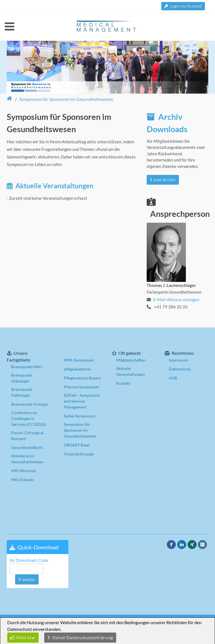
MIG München (24, 471)
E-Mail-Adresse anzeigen (176, 300)
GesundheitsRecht (27, 447)
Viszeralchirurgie (79, 454)
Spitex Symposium (80, 416)
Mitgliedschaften (131, 360)
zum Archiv (163, 180)
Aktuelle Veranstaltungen (130, 371)
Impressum (178, 360)
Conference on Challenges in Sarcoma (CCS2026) (29, 418)
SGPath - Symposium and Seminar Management (82, 401)
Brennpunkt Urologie (30, 404)
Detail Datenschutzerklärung (80, 637)
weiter (27, 579)
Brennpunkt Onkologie (22, 378)
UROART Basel (77, 445)
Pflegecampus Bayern (82, 378)
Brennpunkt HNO (27, 367)
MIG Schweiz (22, 480)
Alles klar (23, 637)
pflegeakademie (77, 369)
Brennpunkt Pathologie (22, 392)
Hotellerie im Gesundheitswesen (27, 459)
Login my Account (183, 6)
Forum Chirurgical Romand (27, 436)
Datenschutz (180, 369)
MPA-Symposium (79, 360)
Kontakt (123, 383)
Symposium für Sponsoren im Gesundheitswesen (80, 430)
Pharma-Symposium (81, 387)
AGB (173, 378)
